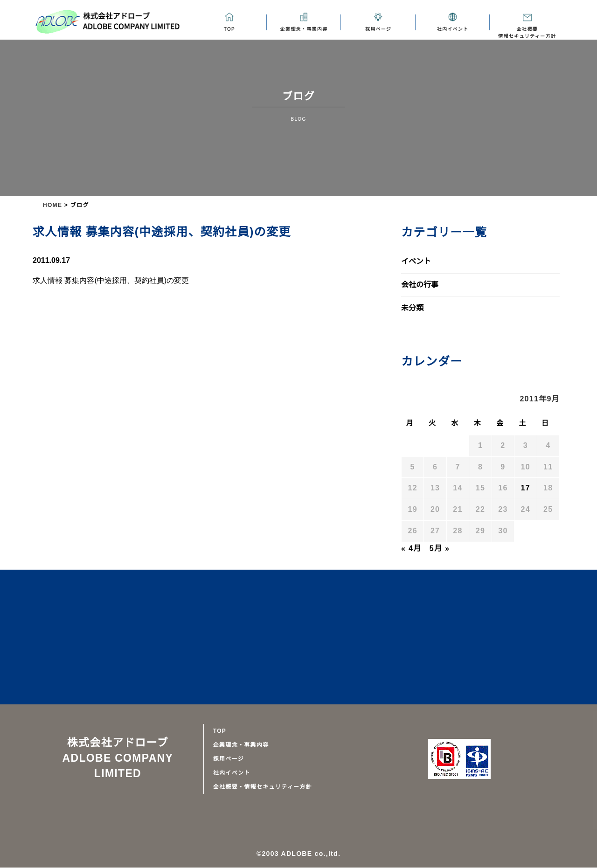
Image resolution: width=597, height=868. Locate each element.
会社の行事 (420, 285)
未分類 (412, 308)
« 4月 (411, 549)
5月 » (438, 549)
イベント (416, 262)
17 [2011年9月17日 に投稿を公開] (526, 488)
